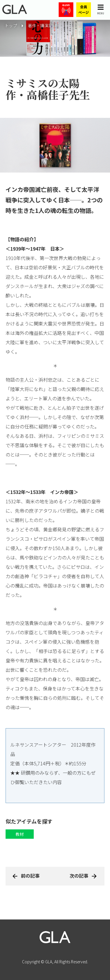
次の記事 (79, 876)
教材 (20, 834)
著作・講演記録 (42, 25)
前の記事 (30, 876)
